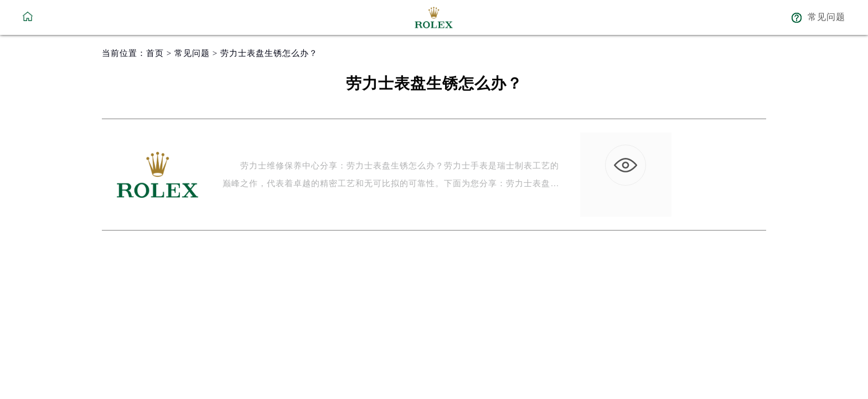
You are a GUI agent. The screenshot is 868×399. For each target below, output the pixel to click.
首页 (155, 53)
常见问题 (192, 53)
